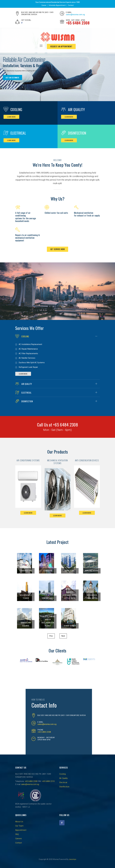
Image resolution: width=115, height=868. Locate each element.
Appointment (21, 830)
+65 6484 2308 (44, 732)
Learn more (11, 117)
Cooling (16, 109)
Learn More (23, 374)
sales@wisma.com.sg (75, 15)
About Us (19, 822)
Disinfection (77, 133)
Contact (71, 5)
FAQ (17, 834)
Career (44, 5)
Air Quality (76, 109)
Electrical (18, 133)
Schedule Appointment (57, 5)
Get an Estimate (12, 78)
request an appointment (61, 46)
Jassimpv (73, 859)
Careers (19, 839)
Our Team (19, 826)
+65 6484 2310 (48, 781)
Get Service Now (58, 249)
